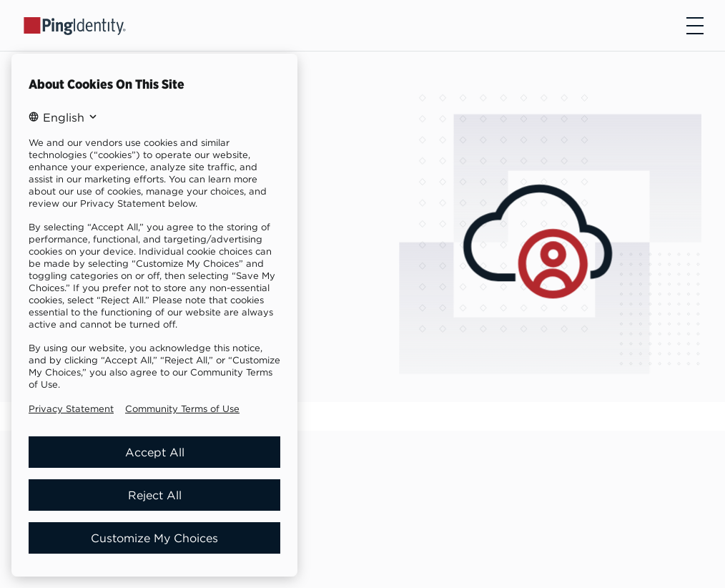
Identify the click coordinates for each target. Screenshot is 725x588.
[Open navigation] (695, 26)
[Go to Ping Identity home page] (75, 25)
